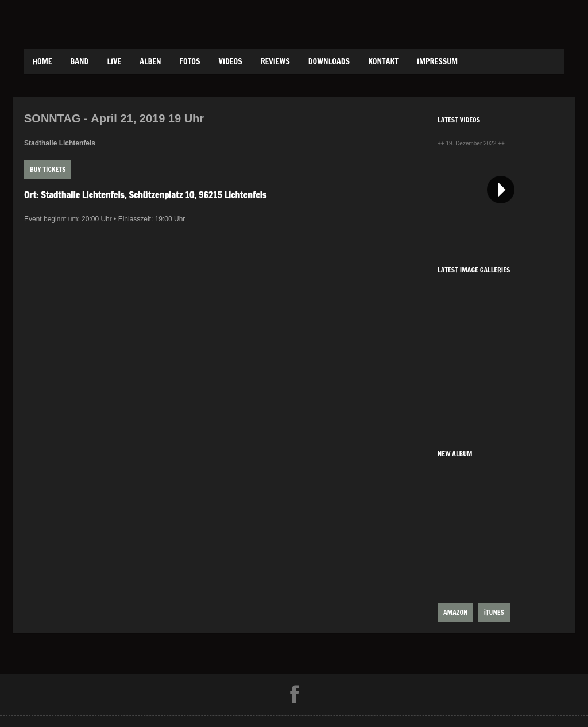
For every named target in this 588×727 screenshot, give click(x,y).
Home (42, 61)
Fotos (190, 61)
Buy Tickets (48, 169)
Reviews (275, 61)
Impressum (437, 61)
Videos (230, 61)
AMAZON (455, 612)
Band (80, 61)
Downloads (329, 61)
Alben (150, 61)
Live (114, 61)
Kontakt (383, 61)
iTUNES (494, 612)
